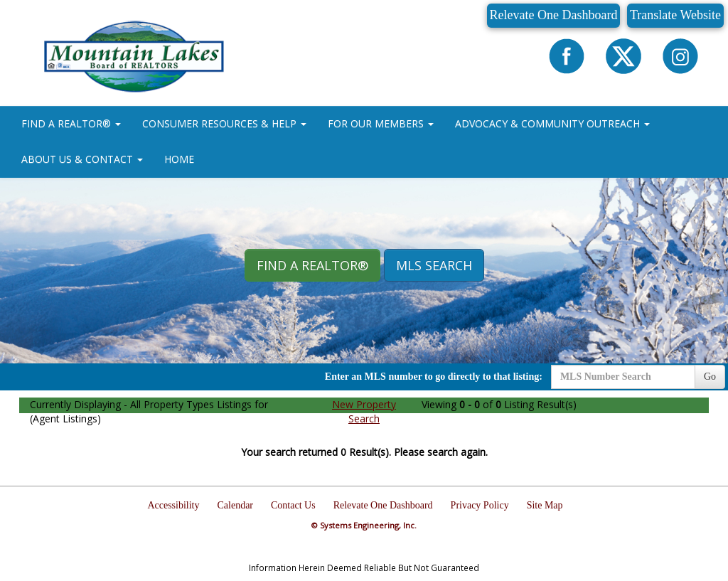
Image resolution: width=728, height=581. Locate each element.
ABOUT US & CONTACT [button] (82, 159)
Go (710, 377)
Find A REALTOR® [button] (312, 265)
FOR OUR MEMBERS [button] (381, 123)
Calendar (236, 505)
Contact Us (293, 505)
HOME (179, 159)
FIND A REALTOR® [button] (71, 123)
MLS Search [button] (434, 265)
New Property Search (364, 411)
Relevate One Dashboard (554, 15)
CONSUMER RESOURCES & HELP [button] (224, 123)
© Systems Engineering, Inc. (364, 525)
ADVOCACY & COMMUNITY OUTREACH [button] (552, 123)
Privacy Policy (480, 505)
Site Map (545, 505)
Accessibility (173, 505)
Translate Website (675, 15)
